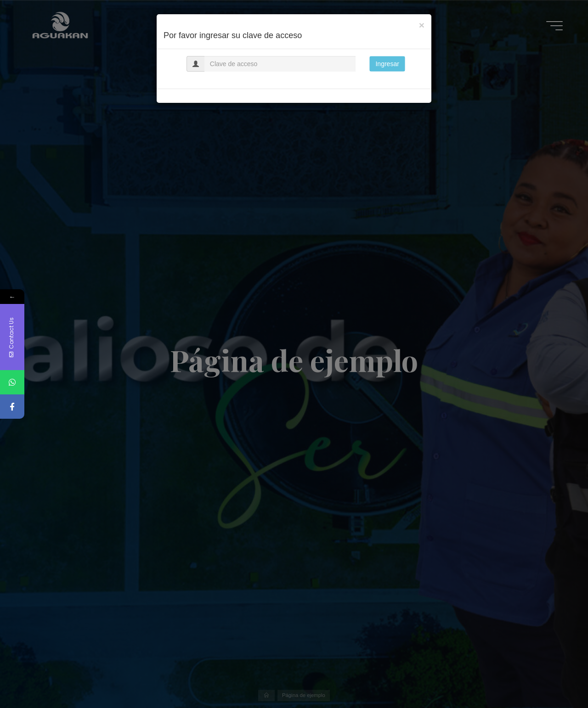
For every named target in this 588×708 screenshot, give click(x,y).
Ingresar (387, 64)
